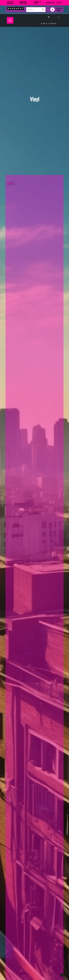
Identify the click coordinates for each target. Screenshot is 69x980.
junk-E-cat (38, 3)
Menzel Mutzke (23, 3)
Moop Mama (10, 3)
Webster (50, 3)
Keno (59, 3)
